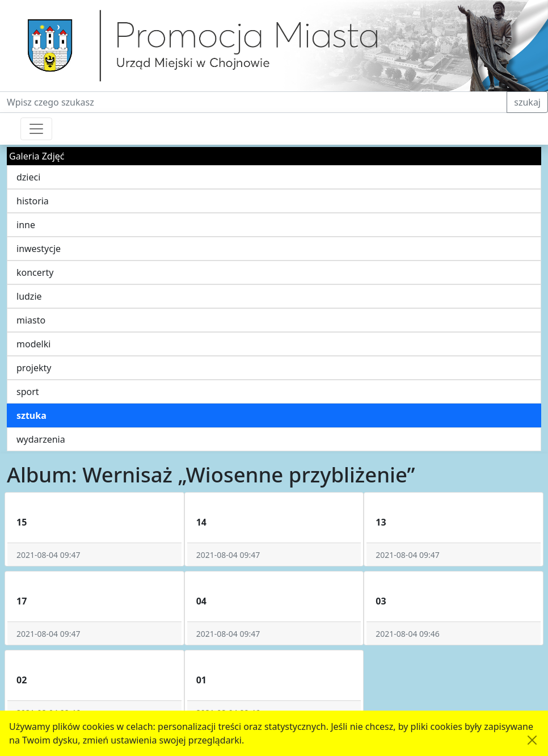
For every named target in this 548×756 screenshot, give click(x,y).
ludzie (29, 296)
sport (28, 392)
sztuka (31, 415)
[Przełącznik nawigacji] (36, 129)
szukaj (527, 102)
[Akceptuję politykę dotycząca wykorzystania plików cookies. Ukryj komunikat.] (532, 740)
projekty (34, 368)
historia (33, 201)
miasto (31, 320)
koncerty (35, 272)
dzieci (28, 177)
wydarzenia (41, 439)
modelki (33, 344)
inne (26, 225)
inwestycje (39, 249)
